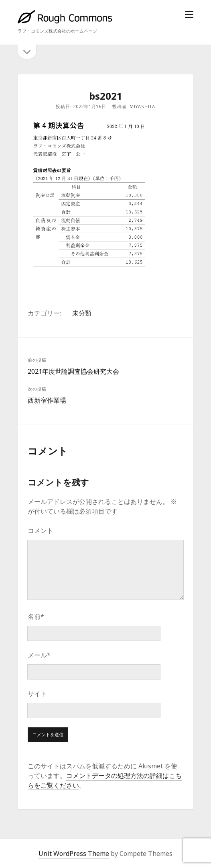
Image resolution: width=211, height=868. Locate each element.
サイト (37, 694)
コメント (41, 530)
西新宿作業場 (47, 400)
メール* (39, 655)
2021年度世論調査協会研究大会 (73, 371)
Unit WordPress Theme (74, 854)
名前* (36, 616)
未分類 (82, 313)
